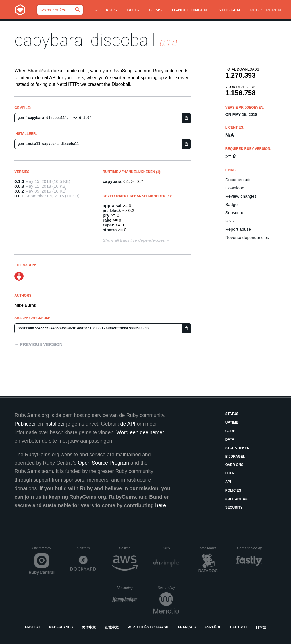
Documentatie (239, 180)
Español (213, 627)
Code (230, 431)
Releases (106, 10)
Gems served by (250, 548)
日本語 (261, 627)
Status (232, 414)
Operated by (43, 550)
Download (235, 188)
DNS (171, 548)
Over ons (234, 465)
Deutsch (238, 627)
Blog (133, 10)
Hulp (230, 473)
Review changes (241, 196)
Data (230, 439)
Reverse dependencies (247, 237)
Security (234, 507)
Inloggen (229, 10)
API (228, 482)
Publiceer (25, 424)
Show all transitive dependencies (134, 240)
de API (128, 424)
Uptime (232, 422)
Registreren (265, 10)
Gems (155, 10)
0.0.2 (19, 191)
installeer (55, 424)
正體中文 (112, 627)
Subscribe (235, 213)
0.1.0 (19, 181)
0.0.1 (19, 196)
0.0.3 (19, 186)
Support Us (236, 499)
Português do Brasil (148, 627)
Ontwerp (86, 548)
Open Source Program (103, 463)
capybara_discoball (85, 40)
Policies (233, 490)
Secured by (168, 588)
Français (187, 627)
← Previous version (38, 344)
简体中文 (89, 627)
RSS (230, 221)
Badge (231, 204)
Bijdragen (235, 457)
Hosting (128, 548)
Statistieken (237, 448)
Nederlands (61, 627)
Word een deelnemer (140, 432)
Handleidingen (190, 10)
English (33, 627)
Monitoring (210, 548)
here (161, 505)
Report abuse (238, 229)
